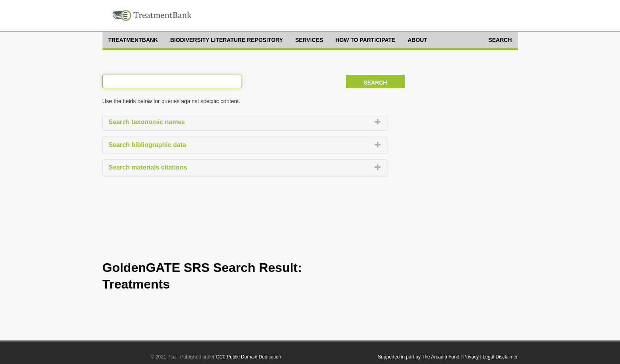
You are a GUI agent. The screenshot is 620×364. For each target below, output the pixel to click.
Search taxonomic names (147, 122)
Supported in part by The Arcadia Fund (419, 357)
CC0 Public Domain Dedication (249, 357)
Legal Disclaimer (500, 357)
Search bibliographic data (148, 145)
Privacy (471, 357)
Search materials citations (148, 167)
